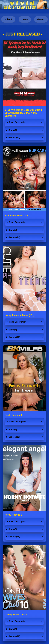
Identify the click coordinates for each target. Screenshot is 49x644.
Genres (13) (14, 138)
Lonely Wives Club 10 (16, 615)
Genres (41, 19)
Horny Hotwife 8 (13, 515)
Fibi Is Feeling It (13, 415)
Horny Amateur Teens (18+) (19, 315)
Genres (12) (14, 437)
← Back (8, 19)
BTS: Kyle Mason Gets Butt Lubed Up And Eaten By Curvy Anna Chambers (23, 113)
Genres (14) (14, 237)
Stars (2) (13, 130)
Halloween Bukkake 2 (16, 216)
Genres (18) (14, 337)
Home (25, 19)
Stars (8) (13, 529)
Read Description (18, 122)
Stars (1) (13, 430)
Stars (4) (13, 330)
